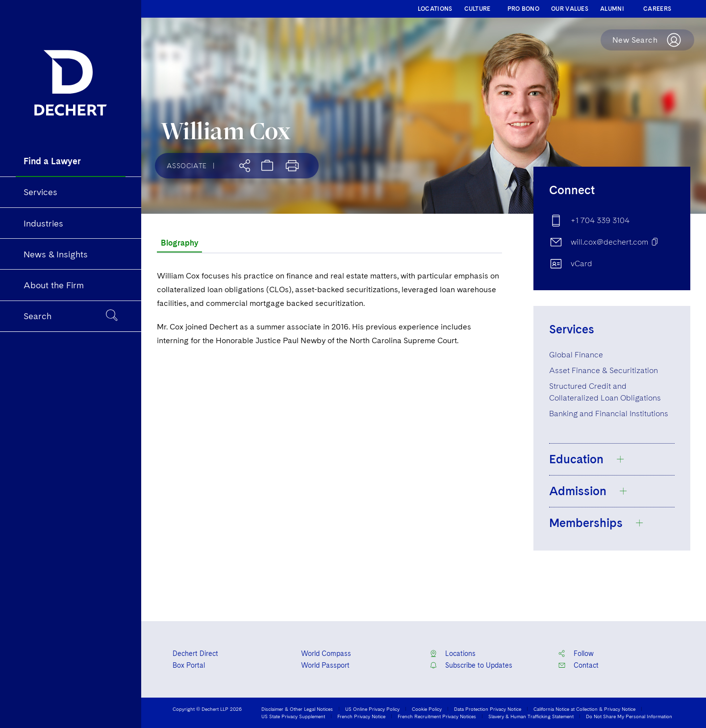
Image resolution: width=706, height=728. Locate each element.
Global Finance (576, 355)
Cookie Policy (427, 709)
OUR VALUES (570, 9)
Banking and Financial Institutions (609, 414)
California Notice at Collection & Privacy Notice (584, 709)
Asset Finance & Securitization (604, 370)
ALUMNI (612, 9)
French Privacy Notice (361, 716)
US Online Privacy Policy (372, 709)
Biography (179, 243)
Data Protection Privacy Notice (488, 709)
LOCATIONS (435, 9)
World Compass (326, 653)
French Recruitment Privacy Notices (437, 716)
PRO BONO (523, 9)
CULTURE (478, 9)
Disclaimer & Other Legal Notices (297, 709)
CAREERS (657, 9)
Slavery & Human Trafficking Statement (531, 716)
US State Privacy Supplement (293, 716)
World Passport (325, 665)
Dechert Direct (195, 653)
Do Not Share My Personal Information (629, 716)
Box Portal (189, 665)
